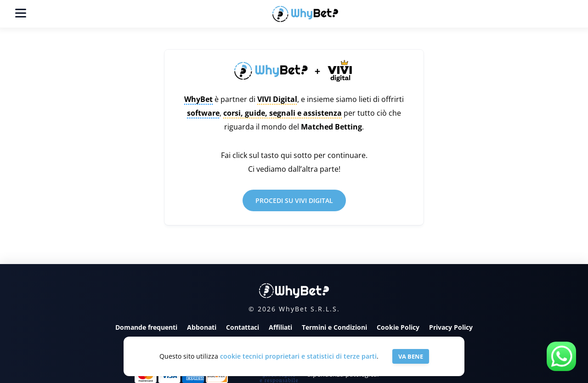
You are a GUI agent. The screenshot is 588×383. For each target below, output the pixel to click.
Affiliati (280, 327)
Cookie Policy (398, 327)
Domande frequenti (146, 327)
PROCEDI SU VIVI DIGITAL (294, 200)
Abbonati (202, 327)
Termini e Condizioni (334, 327)
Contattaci (243, 327)
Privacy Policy (451, 327)
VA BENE (411, 356)
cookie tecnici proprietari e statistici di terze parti (298, 356)
